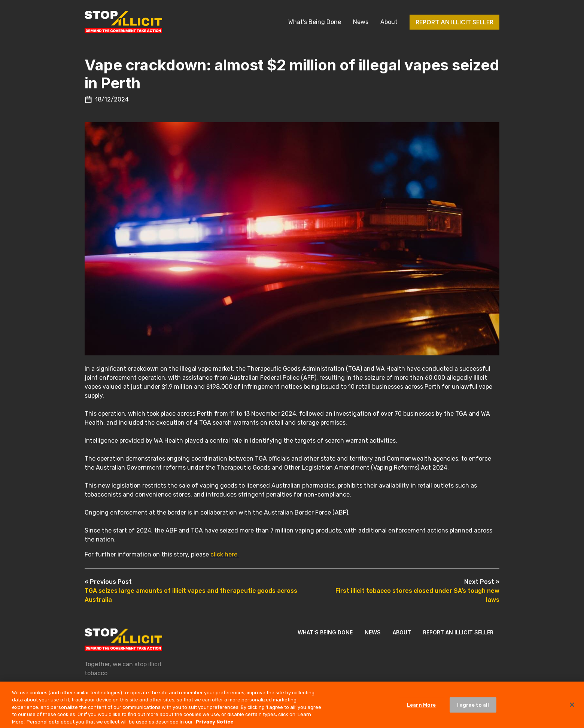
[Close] (572, 707)
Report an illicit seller (454, 22)
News (361, 22)
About (389, 22)
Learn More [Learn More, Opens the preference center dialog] (421, 707)
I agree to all (473, 707)
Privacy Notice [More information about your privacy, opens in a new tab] (215, 724)
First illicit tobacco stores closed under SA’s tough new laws (417, 591)
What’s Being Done (315, 22)
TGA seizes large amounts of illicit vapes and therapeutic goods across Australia (191, 591)
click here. (225, 554)
